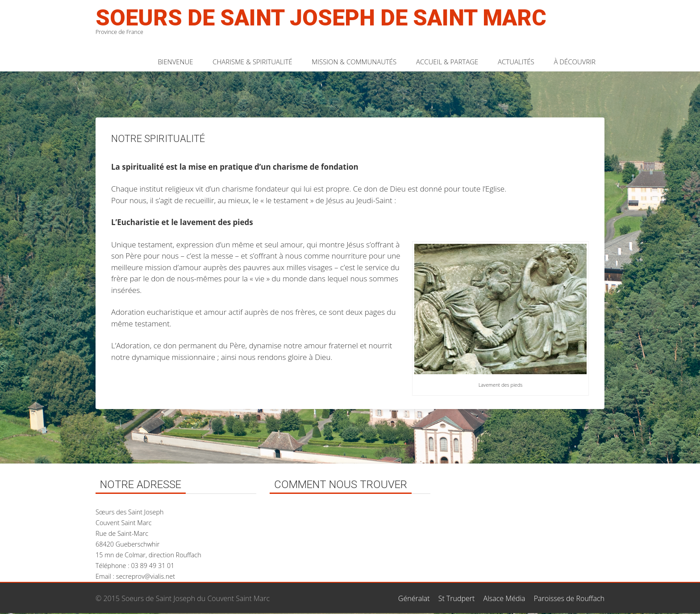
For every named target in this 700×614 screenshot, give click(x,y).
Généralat (414, 598)
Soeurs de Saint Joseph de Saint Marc (321, 18)
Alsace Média (504, 598)
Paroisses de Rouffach (569, 598)
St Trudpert (457, 598)
